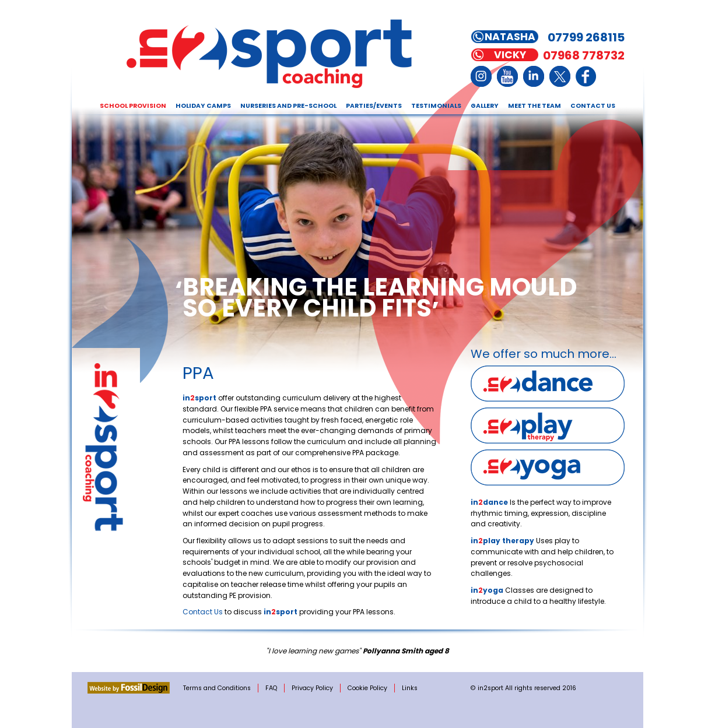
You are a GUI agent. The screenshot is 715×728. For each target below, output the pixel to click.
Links (410, 688)
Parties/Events (374, 106)
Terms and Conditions (217, 688)
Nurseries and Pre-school (288, 106)
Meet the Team (535, 106)
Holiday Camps (203, 106)
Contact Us (593, 106)
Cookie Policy (367, 688)
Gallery (485, 106)
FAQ (271, 688)
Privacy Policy (312, 688)
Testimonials (436, 106)
